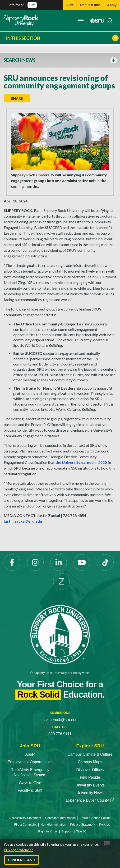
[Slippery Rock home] (21, 21)
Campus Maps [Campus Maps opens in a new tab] (90, 762)
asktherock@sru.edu (60, 720)
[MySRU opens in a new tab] (96, 21)
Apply (30, 754)
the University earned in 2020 (81, 462)
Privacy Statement (18, 850)
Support (67, 831)
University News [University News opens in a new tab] (90, 793)
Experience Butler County (90, 800)
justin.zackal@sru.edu (23, 521)
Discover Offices (90, 770)
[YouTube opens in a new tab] (82, 562)
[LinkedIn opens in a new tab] (59, 562)
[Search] (109, 21)
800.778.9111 (60, 734)
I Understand (22, 860)
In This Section (62, 38)
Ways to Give (30, 783)
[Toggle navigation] (81, 21)
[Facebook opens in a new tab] (12, 562)
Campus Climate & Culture (90, 754)
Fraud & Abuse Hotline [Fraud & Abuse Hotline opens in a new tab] (95, 818)
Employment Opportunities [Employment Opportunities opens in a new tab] (30, 762)
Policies (104, 825)
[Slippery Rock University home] (60, 634)
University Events (90, 785)
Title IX (81, 831)
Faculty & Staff (30, 790)
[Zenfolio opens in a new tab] (61, 581)
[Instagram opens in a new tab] (35, 562)
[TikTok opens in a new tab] (105, 562)
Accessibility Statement (25, 818)
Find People (90, 777)
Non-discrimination (53, 825)
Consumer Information (60, 818)
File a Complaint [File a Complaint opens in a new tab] (25, 825)
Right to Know (48, 831)
